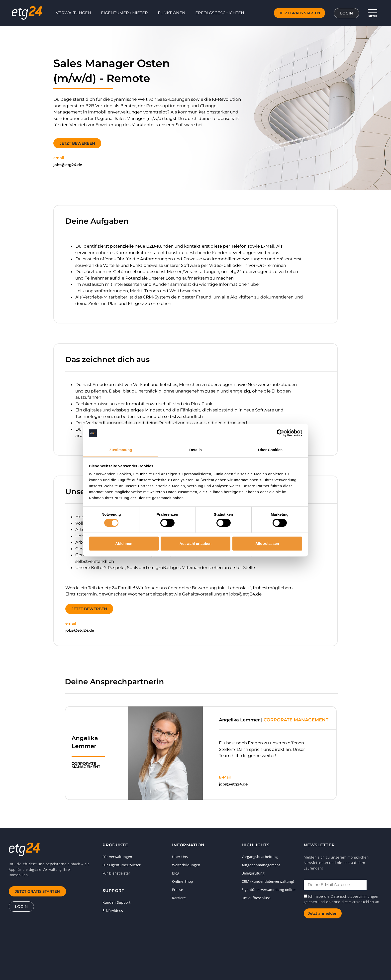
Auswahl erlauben (195, 543)
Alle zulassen (267, 543)
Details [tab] (195, 450)
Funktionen (172, 13)
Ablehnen (124, 543)
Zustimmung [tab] (121, 450)
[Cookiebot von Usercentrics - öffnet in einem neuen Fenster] (280, 433)
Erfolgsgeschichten (220, 13)
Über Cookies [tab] (270, 450)
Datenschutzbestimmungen (354, 896)
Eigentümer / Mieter (124, 13)
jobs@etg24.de (233, 784)
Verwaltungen (73, 13)
